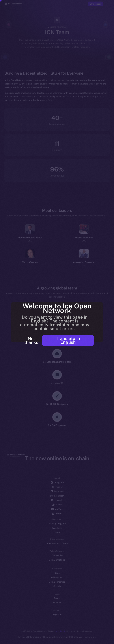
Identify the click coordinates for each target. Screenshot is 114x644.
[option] (2, 638)
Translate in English (68, 340)
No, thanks (31, 340)
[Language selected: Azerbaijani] (54, 640)
